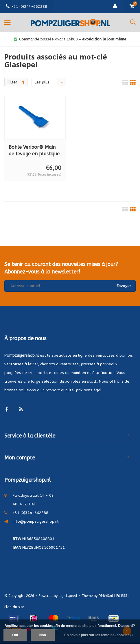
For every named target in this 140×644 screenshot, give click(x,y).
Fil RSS (122, 596)
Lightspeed (68, 596)
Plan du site (14, 607)
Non (43, 635)
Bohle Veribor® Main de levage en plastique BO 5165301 (34, 151)
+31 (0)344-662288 (26, 6)
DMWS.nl (106, 596)
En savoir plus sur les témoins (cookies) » (99, 635)
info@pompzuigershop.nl (36, 521)
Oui (15, 635)
